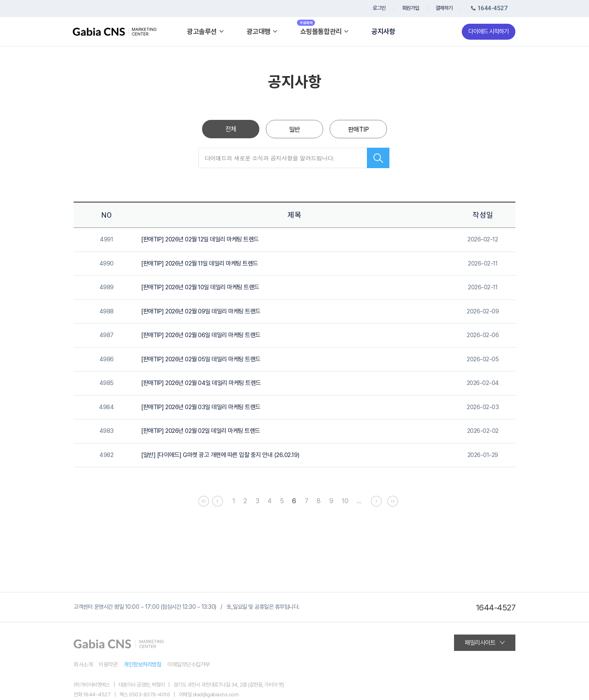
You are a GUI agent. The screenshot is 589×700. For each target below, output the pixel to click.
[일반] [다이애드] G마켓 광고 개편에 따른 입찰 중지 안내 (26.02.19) (220, 455)
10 (345, 501)
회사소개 (83, 664)
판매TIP (359, 129)
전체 (231, 129)
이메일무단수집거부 (189, 664)
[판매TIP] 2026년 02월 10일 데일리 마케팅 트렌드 (200, 287)
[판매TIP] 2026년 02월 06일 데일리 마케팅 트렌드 (201, 335)
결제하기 (444, 8)
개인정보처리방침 (142, 664)
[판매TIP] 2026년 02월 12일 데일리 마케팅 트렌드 (200, 239)
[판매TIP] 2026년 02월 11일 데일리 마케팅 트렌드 (200, 263)
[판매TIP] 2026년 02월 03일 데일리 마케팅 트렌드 (201, 407)
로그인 (379, 8)
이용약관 (108, 664)
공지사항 (383, 32)
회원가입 (411, 8)
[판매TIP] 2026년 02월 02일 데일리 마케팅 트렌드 (201, 431)
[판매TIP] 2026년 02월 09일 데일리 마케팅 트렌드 (201, 311)
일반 (295, 129)
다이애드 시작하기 (489, 32)
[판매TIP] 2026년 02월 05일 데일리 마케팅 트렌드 (201, 359)
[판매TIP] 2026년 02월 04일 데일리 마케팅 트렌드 (201, 383)
